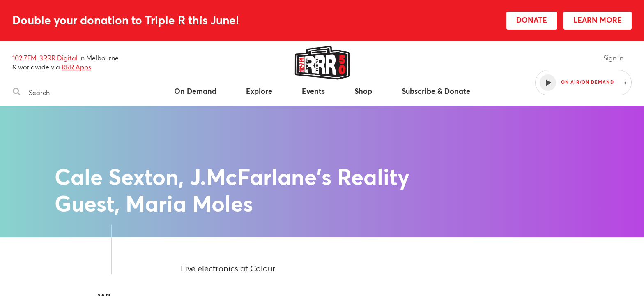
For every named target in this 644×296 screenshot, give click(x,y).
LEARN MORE (598, 20)
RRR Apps (76, 67)
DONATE (532, 20)
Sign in (613, 58)
